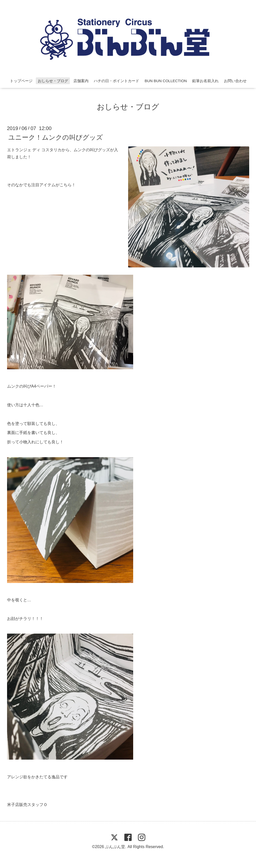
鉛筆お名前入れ (205, 81)
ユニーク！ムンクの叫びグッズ (56, 137)
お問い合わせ (235, 81)
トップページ (21, 81)
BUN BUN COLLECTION (166, 81)
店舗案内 (81, 81)
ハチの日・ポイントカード (117, 81)
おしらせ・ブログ (53, 81)
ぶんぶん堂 (115, 847)
